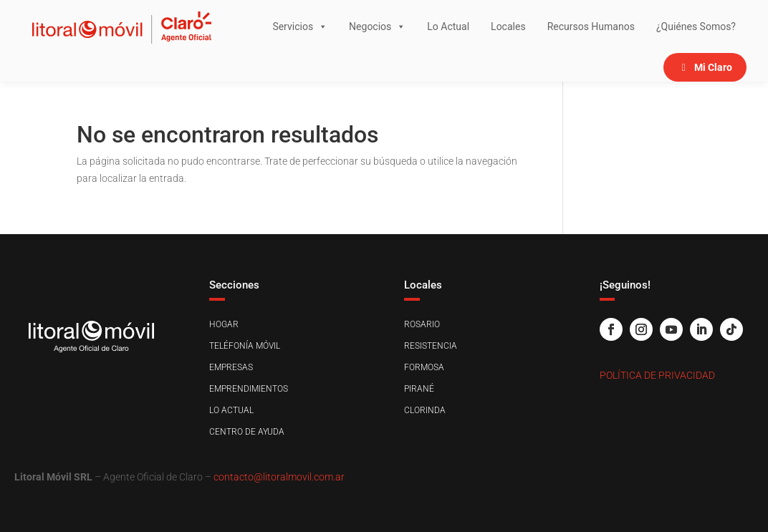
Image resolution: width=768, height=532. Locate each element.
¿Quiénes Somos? (696, 26)
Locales (508, 26)
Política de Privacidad (657, 375)
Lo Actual (448, 26)
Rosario (422, 324)
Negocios (377, 26)
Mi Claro (713, 67)
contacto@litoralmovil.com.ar (279, 477)
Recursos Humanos (591, 26)
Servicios (300, 26)
